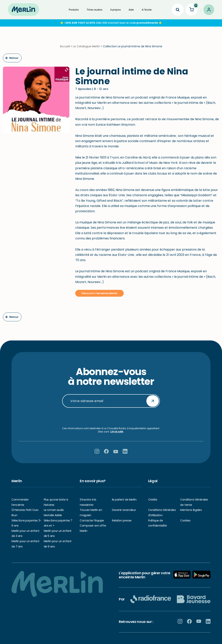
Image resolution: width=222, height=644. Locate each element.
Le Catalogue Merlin (86, 46)
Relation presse (122, 520)
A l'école (147, 10)
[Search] (178, 10)
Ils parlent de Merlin (124, 500)
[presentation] (111, 417)
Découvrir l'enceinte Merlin (99, 293)
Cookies (185, 520)
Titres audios (94, 10)
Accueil (65, 46)
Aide (131, 10)
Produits (74, 10)
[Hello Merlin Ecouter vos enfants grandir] (23, 10)
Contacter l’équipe (92, 520)
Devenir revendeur (124, 510)
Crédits (153, 500)
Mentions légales (191, 510)
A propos (115, 10)
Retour (12, 58)
